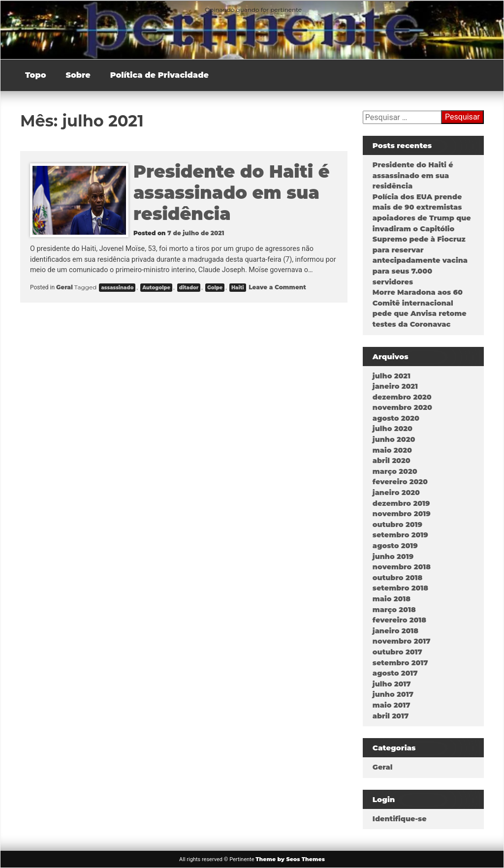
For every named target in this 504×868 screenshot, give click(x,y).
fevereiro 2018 (399, 620)
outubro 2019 (397, 525)
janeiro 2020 (396, 493)
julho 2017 (392, 684)
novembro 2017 (402, 641)
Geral (64, 287)
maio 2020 (392, 450)
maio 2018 (392, 599)
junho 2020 (394, 439)
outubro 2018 (397, 578)
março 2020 (395, 471)
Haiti (238, 288)
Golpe (215, 288)
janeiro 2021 (395, 386)
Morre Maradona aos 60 (418, 292)
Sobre (78, 75)
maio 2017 (392, 705)
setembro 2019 (400, 535)
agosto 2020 (396, 418)
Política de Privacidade (159, 75)
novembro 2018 (402, 567)
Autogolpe (156, 288)
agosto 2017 (395, 673)
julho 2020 (393, 429)
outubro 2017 (397, 652)
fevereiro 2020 (400, 482)
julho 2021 (392, 376)
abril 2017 (391, 716)
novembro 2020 (402, 407)
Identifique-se (400, 819)
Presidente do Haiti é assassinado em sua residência (232, 193)
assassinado (117, 288)
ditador (189, 288)
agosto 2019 (395, 546)
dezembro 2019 (401, 503)
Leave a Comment (277, 287)
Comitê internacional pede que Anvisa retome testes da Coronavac (420, 314)
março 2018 (394, 610)
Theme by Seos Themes (290, 859)
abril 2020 (392, 461)
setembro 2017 (400, 663)
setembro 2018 (400, 588)
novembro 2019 (402, 514)
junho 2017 (393, 694)
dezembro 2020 (402, 397)
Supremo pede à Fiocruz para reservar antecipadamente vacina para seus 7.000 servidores (420, 260)
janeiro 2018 (395, 631)
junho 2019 (393, 557)
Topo (35, 75)
